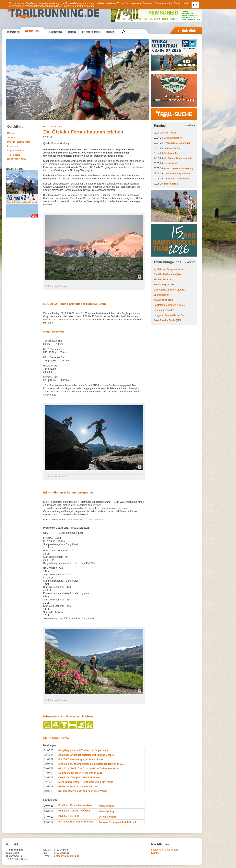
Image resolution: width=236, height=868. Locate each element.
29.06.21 (49, 768)
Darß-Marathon (171, 153)
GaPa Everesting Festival (177, 174)
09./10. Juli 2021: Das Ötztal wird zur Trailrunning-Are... (89, 768)
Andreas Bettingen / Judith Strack (118, 822)
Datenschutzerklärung (83, 6)
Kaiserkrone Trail (163, 300)
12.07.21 (49, 764)
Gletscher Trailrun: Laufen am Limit (78, 787)
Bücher (11, 133)
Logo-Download (16, 151)
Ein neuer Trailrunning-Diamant (76, 822)
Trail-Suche (14, 155)
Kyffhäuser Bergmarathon (177, 143)
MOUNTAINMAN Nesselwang (179, 168)
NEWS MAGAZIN (17, 159)
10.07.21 (49, 806)
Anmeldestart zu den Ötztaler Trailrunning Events (86, 755)
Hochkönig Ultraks (164, 285)
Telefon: (47, 850)
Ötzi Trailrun (170, 133)
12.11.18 (49, 782)
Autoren (12, 138)
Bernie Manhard (107, 817)
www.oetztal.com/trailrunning (88, 520)
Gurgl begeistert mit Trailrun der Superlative (83, 750)
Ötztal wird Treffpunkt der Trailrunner (79, 778)
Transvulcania (171, 184)
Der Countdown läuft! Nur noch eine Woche (83, 791)
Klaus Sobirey (106, 806)
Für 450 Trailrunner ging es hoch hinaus (81, 759)
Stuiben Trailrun (163, 280)
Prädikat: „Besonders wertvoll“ (76, 805)
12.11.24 (49, 755)
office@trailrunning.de (67, 856)
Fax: (45, 853)
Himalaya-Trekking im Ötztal (74, 811)
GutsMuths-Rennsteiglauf (177, 179)
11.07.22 (49, 759)
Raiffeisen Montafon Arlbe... (169, 305)
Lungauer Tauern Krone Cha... (170, 315)
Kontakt (155, 853)
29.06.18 (49, 791)
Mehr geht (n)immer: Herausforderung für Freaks (86, 782)
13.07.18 (49, 787)
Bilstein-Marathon (173, 138)
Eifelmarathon (161, 295)
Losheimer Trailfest (164, 310)
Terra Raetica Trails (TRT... (168, 320)
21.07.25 (49, 750)
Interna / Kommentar (19, 142)
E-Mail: (46, 856)
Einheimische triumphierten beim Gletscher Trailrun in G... (91, 764)
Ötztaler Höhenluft (69, 816)
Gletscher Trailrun (53, 127)
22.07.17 (49, 822)
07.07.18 (49, 817)
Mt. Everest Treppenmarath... (179, 158)
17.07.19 (49, 773)
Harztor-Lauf (170, 163)
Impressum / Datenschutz (165, 850)
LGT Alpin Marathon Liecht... (170, 290)
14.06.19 (49, 778)
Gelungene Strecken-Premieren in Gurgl (81, 773)
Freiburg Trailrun (172, 148)
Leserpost (13, 146)
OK (195, 5)
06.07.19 (49, 811)
